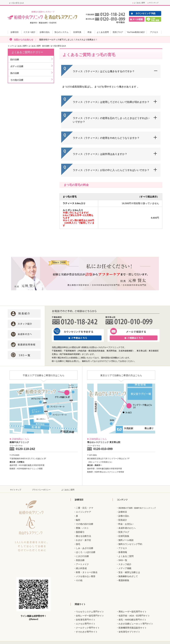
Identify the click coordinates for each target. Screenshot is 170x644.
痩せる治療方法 (83, 536)
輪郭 (78, 520)
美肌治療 (80, 560)
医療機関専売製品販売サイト (133, 628)
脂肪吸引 (80, 532)
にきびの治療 (82, 556)
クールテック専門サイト (88, 628)
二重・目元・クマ (85, 508)
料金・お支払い (126, 524)
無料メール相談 (126, 540)
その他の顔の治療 (85, 524)
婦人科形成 (81, 568)
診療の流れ (124, 516)
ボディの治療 (17, 66)
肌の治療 (15, 73)
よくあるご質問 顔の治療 (39, 46)
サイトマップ (154, 3)
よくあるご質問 (139, 3)
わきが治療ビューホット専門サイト (136, 624)
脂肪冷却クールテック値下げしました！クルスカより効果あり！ (68, 40)
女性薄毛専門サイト (86, 620)
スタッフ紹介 (125, 564)
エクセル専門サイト (86, 624)
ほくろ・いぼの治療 (86, 552)
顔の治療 (15, 59)
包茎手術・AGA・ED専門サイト (134, 616)
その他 (79, 580)
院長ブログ (124, 532)
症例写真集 (124, 536)
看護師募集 (124, 580)
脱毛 (78, 544)
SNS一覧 (123, 560)
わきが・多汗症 (83, 540)
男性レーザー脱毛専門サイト (133, 612)
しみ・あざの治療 (85, 548)
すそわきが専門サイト (87, 632)
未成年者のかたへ (127, 528)
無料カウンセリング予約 (130, 544)
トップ (10, 46)
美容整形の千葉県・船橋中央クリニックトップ (137, 508)
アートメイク (82, 564)
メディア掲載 (125, 568)
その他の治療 (17, 80)
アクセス (123, 548)
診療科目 (123, 512)
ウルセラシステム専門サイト (90, 612)
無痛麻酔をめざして (128, 576)
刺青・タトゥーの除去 (87, 572)
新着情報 (123, 552)
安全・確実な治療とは (129, 572)
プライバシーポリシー (41, 490)
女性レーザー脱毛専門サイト (90, 616)
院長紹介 (123, 520)
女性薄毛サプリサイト (129, 632)
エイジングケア (83, 512)
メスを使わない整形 (86, 576)
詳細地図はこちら (21, 439)
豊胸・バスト (82, 528)
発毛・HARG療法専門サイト (132, 620)
